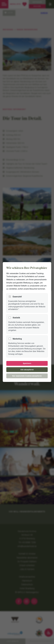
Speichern (27, 363)
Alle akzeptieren (27, 370)
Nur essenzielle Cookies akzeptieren (27, 376)
